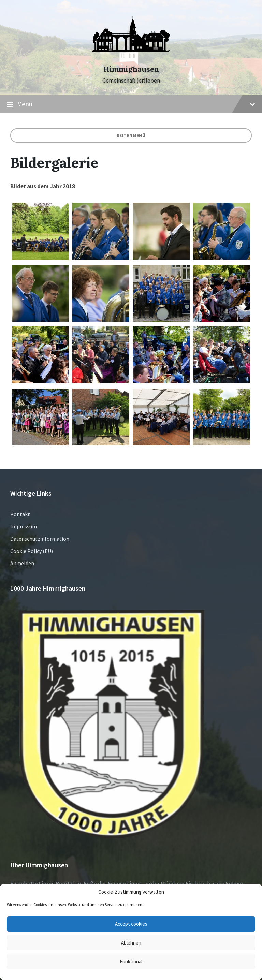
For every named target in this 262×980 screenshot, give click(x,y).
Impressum (24, 526)
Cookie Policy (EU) (32, 551)
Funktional (131, 961)
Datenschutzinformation (40, 539)
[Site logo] (131, 57)
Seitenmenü (131, 135)
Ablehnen (131, 943)
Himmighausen (131, 69)
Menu (131, 104)
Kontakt (20, 514)
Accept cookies (131, 924)
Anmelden (22, 563)
